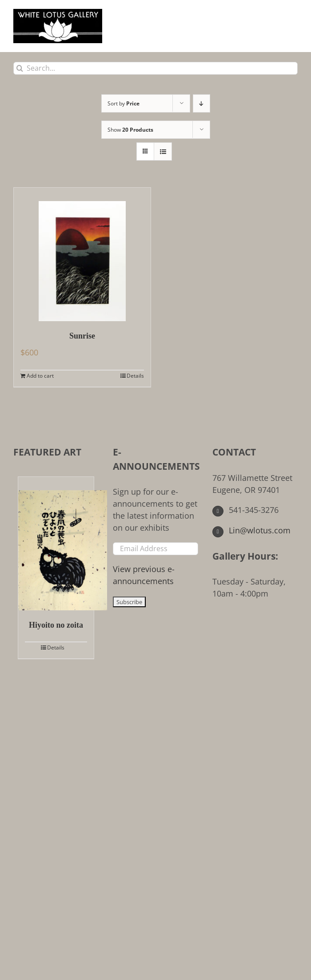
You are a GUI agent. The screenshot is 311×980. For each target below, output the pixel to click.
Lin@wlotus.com (251, 530)
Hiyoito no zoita (56, 625)
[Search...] (155, 68)
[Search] (20, 68)
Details (135, 376)
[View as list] (163, 151)
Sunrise (82, 336)
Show (130, 130)
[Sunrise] (82, 254)
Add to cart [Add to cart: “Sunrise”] (40, 376)
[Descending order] (201, 103)
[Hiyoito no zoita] (56, 544)
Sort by (124, 103)
